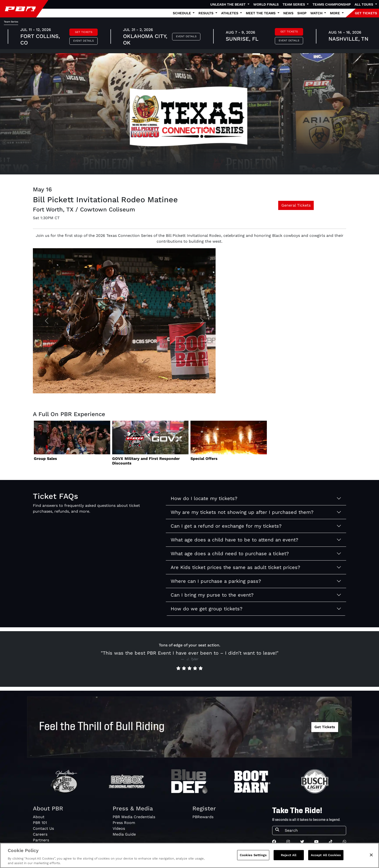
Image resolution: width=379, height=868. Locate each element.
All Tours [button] (364, 4)
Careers (40, 834)
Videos (119, 828)
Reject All (289, 855)
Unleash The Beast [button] (228, 4)
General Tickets (296, 205)
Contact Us (43, 828)
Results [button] (206, 13)
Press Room (124, 823)
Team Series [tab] (11, 22)
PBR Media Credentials (134, 817)
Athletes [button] (230, 13)
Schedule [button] (182, 13)
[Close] (371, 855)
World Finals (266, 4)
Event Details (84, 41)
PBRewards (203, 817)
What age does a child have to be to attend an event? (234, 540)
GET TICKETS (366, 13)
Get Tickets (84, 32)
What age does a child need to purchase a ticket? (230, 554)
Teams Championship (332, 4)
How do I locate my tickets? (204, 498)
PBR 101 (40, 823)
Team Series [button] (294, 4)
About (39, 817)
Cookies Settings (253, 855)
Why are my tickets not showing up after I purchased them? (242, 512)
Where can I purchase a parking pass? (216, 581)
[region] (189, 855)
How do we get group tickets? (207, 609)
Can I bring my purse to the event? (212, 595)
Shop (302, 13)
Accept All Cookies (326, 855)
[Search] (314, 831)
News (288, 13)
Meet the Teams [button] (261, 13)
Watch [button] (317, 13)
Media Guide (124, 834)
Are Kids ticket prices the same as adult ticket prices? (235, 567)
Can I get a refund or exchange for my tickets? (226, 526)
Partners (41, 840)
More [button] (335, 13)
